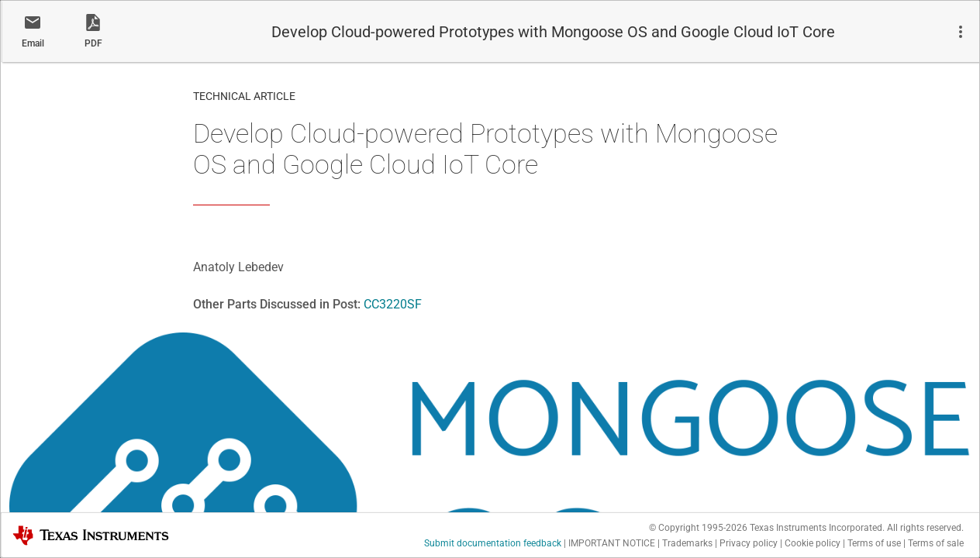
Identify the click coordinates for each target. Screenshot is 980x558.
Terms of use (874, 543)
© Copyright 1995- (698, 528)
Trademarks (687, 543)
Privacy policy (749, 543)
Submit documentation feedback (493, 543)
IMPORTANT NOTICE (612, 543)
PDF (93, 43)
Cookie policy (813, 543)
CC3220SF (393, 304)
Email (33, 43)
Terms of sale (936, 543)
